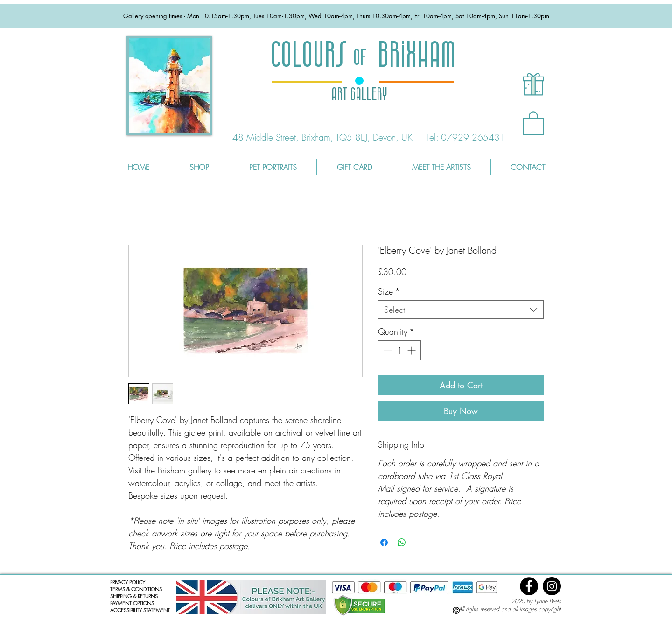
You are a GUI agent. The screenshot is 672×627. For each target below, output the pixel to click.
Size (389, 291)
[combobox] (461, 310)
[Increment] (412, 350)
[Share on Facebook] (384, 542)
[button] (533, 123)
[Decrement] (387, 350)
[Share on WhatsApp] (402, 542)
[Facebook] (529, 586)
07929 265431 (473, 137)
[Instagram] (552, 586)
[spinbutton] (399, 350)
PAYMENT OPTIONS (132, 603)
